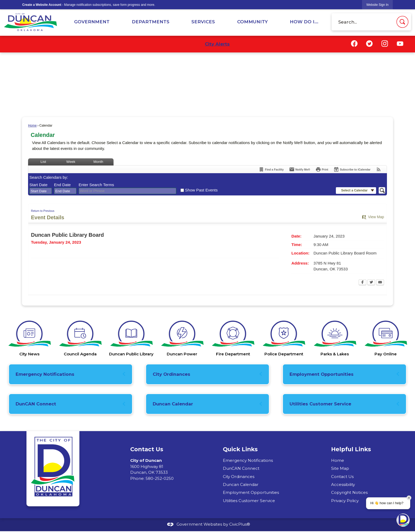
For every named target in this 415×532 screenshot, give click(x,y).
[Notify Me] (300, 169)
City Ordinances (172, 374)
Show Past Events (201, 190)
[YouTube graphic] (400, 44)
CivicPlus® (240, 524)
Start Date (38, 185)
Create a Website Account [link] (42, 5)
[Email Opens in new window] (380, 283)
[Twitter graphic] (369, 44)
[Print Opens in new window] (322, 169)
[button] (402, 22)
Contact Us (342, 477)
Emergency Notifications (45, 374)
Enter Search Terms (96, 185)
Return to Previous (43, 211)
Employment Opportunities (322, 374)
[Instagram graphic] (385, 44)
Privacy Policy (345, 501)
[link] (377, 5)
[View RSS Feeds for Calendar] (379, 169)
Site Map (340, 468)
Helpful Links (351, 449)
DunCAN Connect (36, 404)
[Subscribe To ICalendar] (352, 169)
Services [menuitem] (203, 22)
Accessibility (343, 484)
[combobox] (41, 191)
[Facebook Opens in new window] (362, 283)
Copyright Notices (349, 492)
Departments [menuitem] (151, 22)
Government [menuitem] (92, 22)
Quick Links (240, 449)
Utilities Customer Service (320, 404)
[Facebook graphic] (354, 44)
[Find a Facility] (271, 169)
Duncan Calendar (173, 404)
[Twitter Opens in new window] (371, 283)
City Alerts (217, 44)
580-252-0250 (160, 478)
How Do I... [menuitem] (304, 22)
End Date (62, 185)
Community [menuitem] (252, 22)
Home (32, 126)
